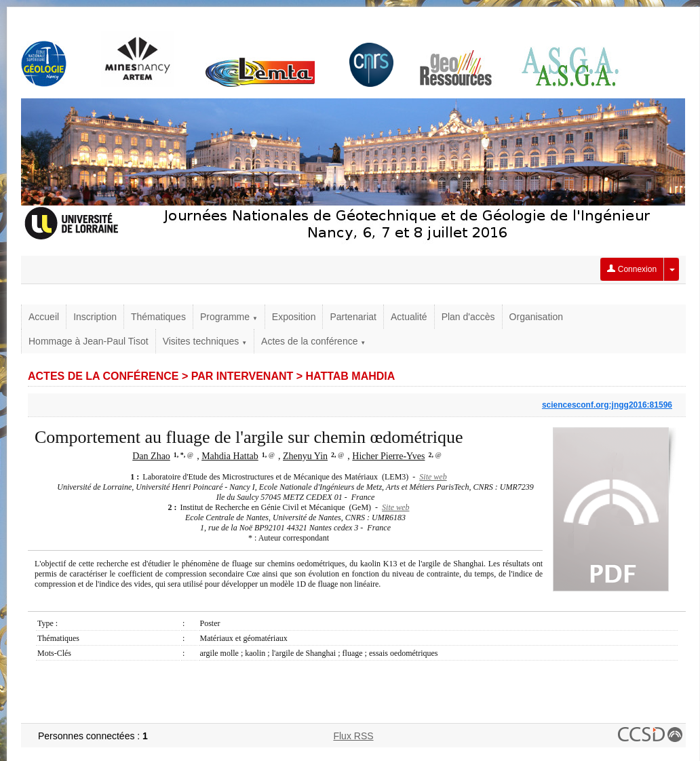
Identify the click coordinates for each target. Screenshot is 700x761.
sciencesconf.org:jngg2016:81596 (607, 405)
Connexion (632, 269)
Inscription (95, 317)
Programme (229, 317)
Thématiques (158, 317)
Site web (433, 477)
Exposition (294, 317)
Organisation (536, 317)
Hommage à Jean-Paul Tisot (89, 341)
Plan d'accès (468, 317)
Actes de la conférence (313, 341)
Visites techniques (205, 341)
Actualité (409, 317)
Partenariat (353, 317)
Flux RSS (353, 736)
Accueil (44, 317)
